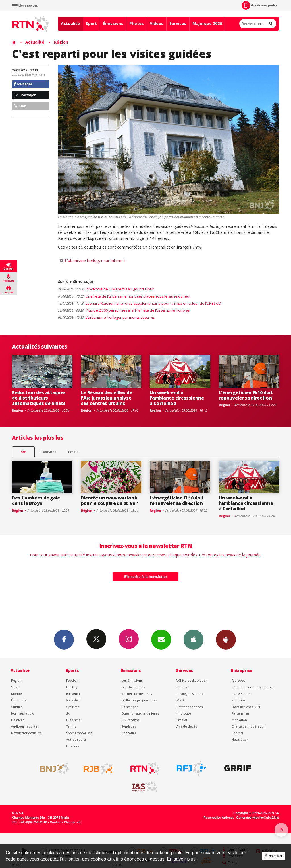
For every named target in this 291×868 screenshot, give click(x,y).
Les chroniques (133, 687)
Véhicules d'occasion (192, 680)
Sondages (129, 726)
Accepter (274, 856)
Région (61, 42)
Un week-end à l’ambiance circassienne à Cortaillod (177, 398)
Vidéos (157, 23)
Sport (91, 23)
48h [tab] (23, 452)
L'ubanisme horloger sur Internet (95, 260)
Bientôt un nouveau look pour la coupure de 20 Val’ (109, 500)
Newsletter (240, 739)
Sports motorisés (79, 733)
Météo (181, 700)
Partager (23, 84)
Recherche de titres (137, 694)
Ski (68, 713)
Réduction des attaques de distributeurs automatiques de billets (39, 398)
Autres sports (76, 739)
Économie (19, 700)
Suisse (16, 687)
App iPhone (194, 639)
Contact (237, 733)
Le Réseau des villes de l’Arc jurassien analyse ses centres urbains (107, 398)
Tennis (71, 726)
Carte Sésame (242, 694)
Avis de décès (187, 726)
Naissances (130, 707)
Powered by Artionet (219, 818)
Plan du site (73, 822)
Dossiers (17, 720)
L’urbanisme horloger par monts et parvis (106, 317)
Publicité (238, 700)
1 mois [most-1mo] (73, 452)
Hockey (72, 687)
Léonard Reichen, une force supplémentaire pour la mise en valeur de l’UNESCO (140, 303)
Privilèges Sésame (190, 694)
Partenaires (240, 713)
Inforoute (184, 713)
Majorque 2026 (207, 23)
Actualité (70, 23)
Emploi (182, 720)
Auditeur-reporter (259, 5)
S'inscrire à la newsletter (145, 577)
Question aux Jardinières (140, 713)
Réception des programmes (253, 687)
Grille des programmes (139, 700)
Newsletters (161, 639)
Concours (129, 733)
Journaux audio (23, 713)
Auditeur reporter (25, 726)
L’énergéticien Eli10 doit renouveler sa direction (246, 395)
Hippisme (73, 720)
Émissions (113, 23)
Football (72, 680)
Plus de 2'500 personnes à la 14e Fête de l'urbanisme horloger (124, 310)
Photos (137, 23)
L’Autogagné (131, 720)
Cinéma (182, 687)
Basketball (74, 694)
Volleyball (73, 700)
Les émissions (132, 680)
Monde (16, 694)
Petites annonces (190, 707)
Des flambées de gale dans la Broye (36, 500)
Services (178, 23)
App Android (226, 639)
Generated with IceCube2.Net (258, 818)
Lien (20, 106)
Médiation (239, 720)
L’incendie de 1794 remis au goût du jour (106, 289)
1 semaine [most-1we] (48, 452)
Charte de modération (249, 726)
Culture (17, 707)
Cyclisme (73, 707)
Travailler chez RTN (246, 707)
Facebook (64, 639)
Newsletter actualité (26, 733)
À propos (238, 680)
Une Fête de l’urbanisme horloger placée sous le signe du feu (124, 296)
